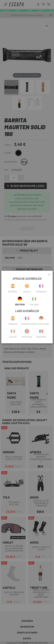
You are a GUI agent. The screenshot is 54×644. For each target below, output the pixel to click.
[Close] (49, 275)
